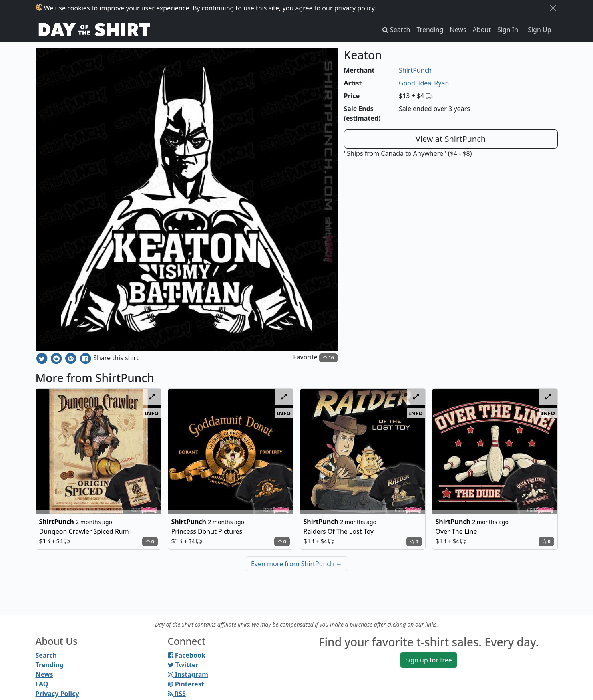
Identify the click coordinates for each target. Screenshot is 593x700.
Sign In (508, 30)
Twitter (183, 665)
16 (328, 358)
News (458, 30)
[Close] (553, 8)
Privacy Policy (57, 694)
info (152, 413)
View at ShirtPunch (451, 139)
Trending (430, 30)
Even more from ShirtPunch (296, 564)
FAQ (42, 684)
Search (46, 655)
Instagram (188, 674)
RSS (177, 694)
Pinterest (186, 684)
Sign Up (539, 30)
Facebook (187, 655)
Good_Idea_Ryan (424, 83)
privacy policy (355, 8)
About (482, 30)
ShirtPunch (415, 70)
